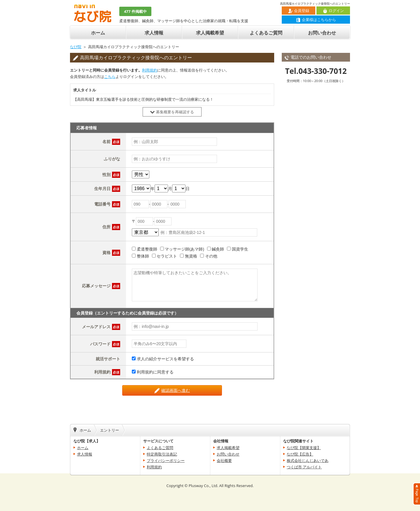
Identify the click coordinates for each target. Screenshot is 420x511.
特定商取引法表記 (162, 454)
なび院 (76, 47)
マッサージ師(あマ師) (184, 249)
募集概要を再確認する (172, 112)
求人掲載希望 (210, 33)
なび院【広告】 (300, 454)
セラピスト (167, 256)
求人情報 (154, 33)
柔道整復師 (147, 249)
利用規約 (150, 70)
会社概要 (224, 460)
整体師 (143, 256)
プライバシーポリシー (166, 460)
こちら (110, 77)
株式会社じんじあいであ (308, 460)
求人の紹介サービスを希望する (165, 359)
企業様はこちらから (316, 20)
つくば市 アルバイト (304, 467)
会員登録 (299, 11)
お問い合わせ (322, 33)
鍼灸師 (218, 249)
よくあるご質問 (266, 33)
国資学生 (240, 249)
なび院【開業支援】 (304, 448)
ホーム (98, 33)
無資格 (191, 256)
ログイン (333, 11)
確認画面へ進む (172, 390)
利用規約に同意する (155, 372)
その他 (211, 256)
